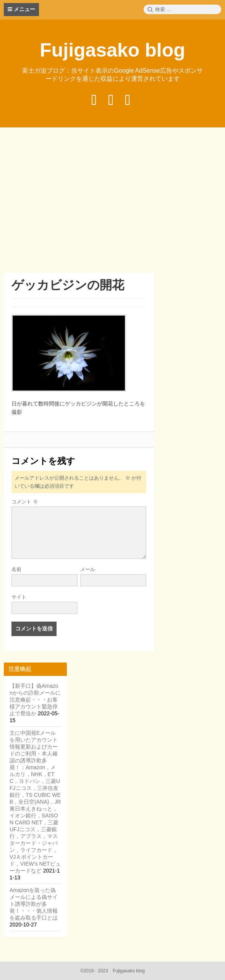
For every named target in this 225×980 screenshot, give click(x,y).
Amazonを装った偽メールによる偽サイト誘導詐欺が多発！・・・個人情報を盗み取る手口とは (34, 904)
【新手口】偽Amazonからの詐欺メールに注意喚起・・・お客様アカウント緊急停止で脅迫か (35, 700)
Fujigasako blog (112, 50)
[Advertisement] (114, 201)
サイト (19, 597)
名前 (16, 569)
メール (88, 569)
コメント (25, 502)
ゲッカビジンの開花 (68, 285)
